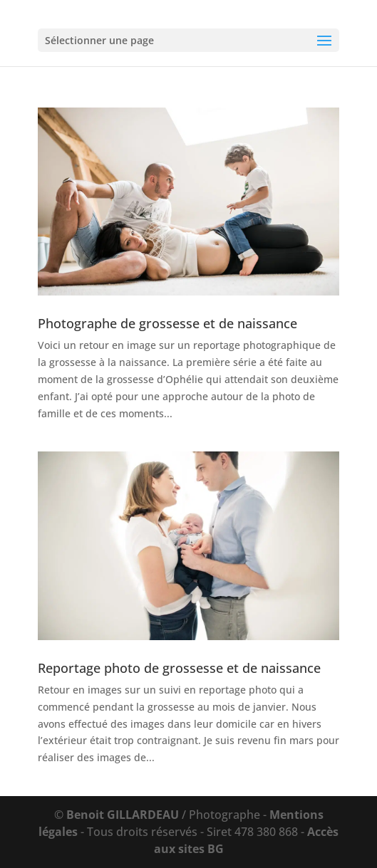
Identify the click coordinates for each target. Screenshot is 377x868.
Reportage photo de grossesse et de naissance (179, 668)
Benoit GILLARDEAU (123, 815)
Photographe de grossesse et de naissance (167, 323)
